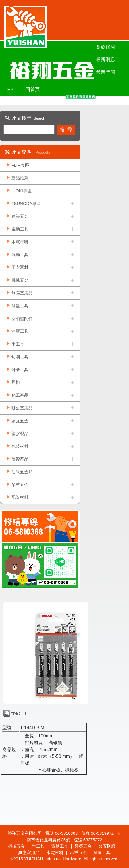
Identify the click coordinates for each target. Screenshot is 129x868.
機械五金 (20, 280)
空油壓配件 (22, 318)
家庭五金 (20, 421)
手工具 (18, 344)
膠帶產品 (20, 459)
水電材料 (20, 242)
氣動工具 (20, 255)
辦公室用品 (22, 408)
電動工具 (20, 229)
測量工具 (20, 306)
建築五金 (20, 216)
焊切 (16, 382)
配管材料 (20, 497)
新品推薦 (20, 178)
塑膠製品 (20, 433)
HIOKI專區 (21, 191)
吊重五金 (20, 485)
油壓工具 (20, 331)
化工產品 (20, 395)
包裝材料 (20, 446)
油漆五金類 (22, 472)
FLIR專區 (20, 165)
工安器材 (20, 267)
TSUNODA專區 (26, 203)
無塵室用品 (22, 293)
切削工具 (20, 357)
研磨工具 (20, 370)
